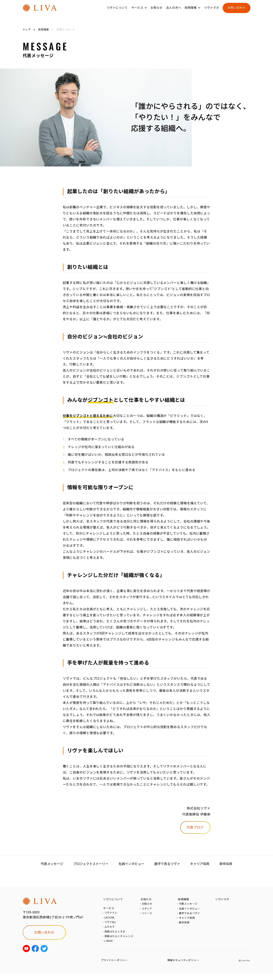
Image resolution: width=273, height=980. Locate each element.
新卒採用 (226, 864)
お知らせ (157, 10)
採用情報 (191, 10)
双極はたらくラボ (115, 936)
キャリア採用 (200, 864)
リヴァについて (117, 10)
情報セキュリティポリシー (183, 966)
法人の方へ (174, 10)
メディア (147, 911)
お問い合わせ (236, 10)
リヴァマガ (212, 10)
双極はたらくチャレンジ (119, 942)
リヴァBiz (110, 926)
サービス (137, 10)
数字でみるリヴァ (190, 916)
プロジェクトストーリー (91, 864)
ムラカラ (110, 931)
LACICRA (110, 920)
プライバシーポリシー (114, 966)
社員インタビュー (131, 864)
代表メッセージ (52, 864)
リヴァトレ (111, 915)
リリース (147, 916)
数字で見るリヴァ (167, 864)
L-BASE (109, 947)
